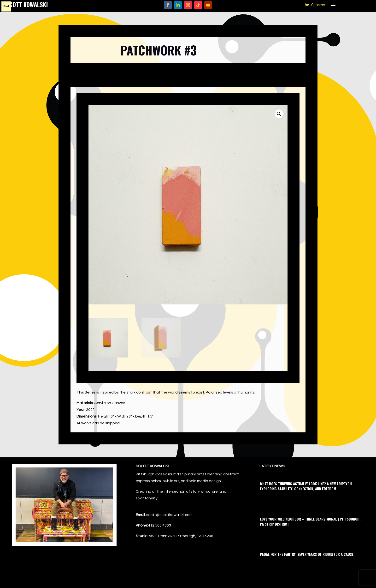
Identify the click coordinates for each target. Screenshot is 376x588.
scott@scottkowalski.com (169, 515)
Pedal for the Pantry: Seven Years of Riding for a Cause (307, 554)
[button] (279, 114)
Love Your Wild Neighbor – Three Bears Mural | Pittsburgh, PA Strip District (310, 521)
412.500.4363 (159, 525)
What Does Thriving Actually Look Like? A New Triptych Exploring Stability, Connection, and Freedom (306, 486)
